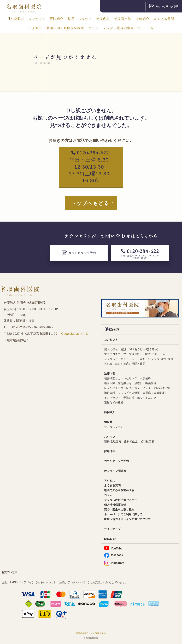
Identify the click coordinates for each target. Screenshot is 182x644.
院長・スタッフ (80, 19)
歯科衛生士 (131, 441)
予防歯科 (129, 398)
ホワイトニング (147, 398)
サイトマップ (112, 529)
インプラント (112, 398)
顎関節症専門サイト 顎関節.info (91, 633)
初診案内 (16, 19)
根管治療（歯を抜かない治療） (123, 383)
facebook (114, 555)
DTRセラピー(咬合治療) (144, 349)
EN (151, 28)
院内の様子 (111, 349)
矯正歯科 (110, 393)
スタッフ (110, 437)
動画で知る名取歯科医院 (65, 28)
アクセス (35, 28)
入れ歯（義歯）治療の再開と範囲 (125, 364)
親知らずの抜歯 (114, 402)
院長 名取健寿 (113, 441)
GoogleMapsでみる (75, 334)
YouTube (113, 548)
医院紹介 (57, 19)
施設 (123, 349)
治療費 (108, 422)
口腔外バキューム (154, 354)
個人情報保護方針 (115, 505)
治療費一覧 (123, 19)
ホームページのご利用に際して (123, 514)
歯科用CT (135, 354)
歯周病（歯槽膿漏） (155, 393)
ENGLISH (110, 539)
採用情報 (110, 451)
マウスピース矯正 (129, 393)
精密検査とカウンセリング (121, 378)
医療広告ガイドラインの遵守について (127, 519)
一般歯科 (145, 378)
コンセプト (37, 19)
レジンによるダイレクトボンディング (127, 388)
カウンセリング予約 (116, 461)
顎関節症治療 (162, 388)
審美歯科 (151, 383)
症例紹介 (143, 19)
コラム (94, 28)
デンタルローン (114, 427)
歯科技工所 (147, 441)
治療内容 (103, 19)
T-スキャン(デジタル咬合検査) (156, 359)
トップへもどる (90, 203)
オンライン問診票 (115, 471)
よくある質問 (164, 19)
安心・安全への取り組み (119, 509)
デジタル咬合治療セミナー (124, 28)
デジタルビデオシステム (119, 359)
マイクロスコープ (115, 354)
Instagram (114, 563)
